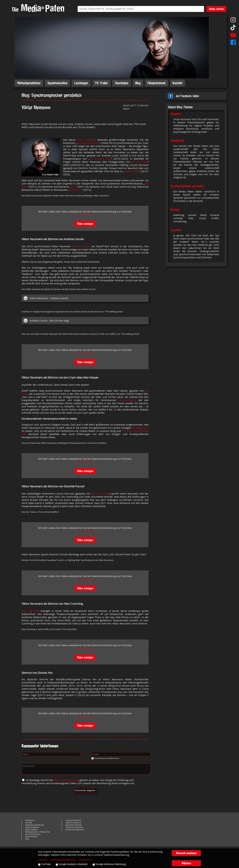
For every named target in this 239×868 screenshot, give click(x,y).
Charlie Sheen (127, 400)
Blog (138, 83)
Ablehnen (186, 863)
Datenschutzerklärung (66, 780)
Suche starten (216, 9)
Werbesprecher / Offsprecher (38, 832)
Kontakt (178, 83)
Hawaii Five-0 (132, 171)
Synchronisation (57, 83)
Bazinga (175, 210)
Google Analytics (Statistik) (73, 864)
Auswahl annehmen (186, 853)
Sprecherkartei (31, 837)
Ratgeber (176, 114)
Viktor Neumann (86, 140)
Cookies (43, 860)
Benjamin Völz (140, 428)
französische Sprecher (75, 830)
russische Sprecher (73, 820)
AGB (27, 839)
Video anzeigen (85, 224)
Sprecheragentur (32, 827)
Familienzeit (177, 141)
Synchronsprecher (33, 834)
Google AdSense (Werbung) (111, 864)
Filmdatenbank (157, 83)
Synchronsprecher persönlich (187, 186)
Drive (73, 187)
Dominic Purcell (100, 494)
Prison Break (140, 162)
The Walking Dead (100, 159)
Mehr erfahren (85, 215)
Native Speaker (32, 830)
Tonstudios (122, 83)
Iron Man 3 (76, 190)
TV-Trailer (101, 83)
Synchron (176, 230)
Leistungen (81, 83)
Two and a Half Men (88, 143)
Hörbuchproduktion (29, 83)
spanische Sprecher (74, 825)
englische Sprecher (73, 823)
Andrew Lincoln (81, 246)
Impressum (30, 820)
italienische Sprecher (74, 827)
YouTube (46, 864)
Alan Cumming (30, 611)
